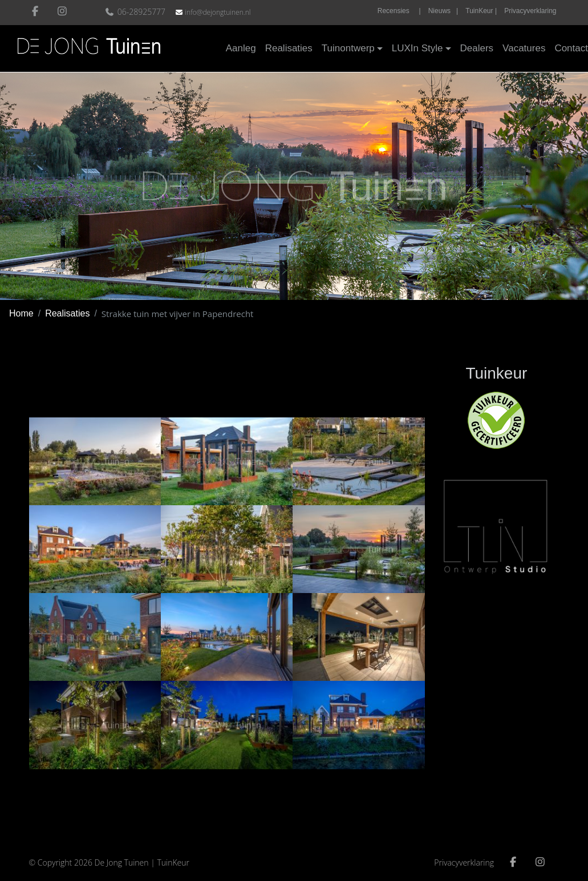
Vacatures (524, 48)
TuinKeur (173, 862)
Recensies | (399, 11)
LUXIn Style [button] (417, 48)
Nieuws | (443, 11)
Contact (571, 48)
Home (21, 313)
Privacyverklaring (530, 11)
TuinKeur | (481, 11)
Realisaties (289, 48)
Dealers (477, 48)
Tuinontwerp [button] (348, 48)
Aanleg (241, 48)
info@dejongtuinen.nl (218, 12)
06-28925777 (137, 12)
